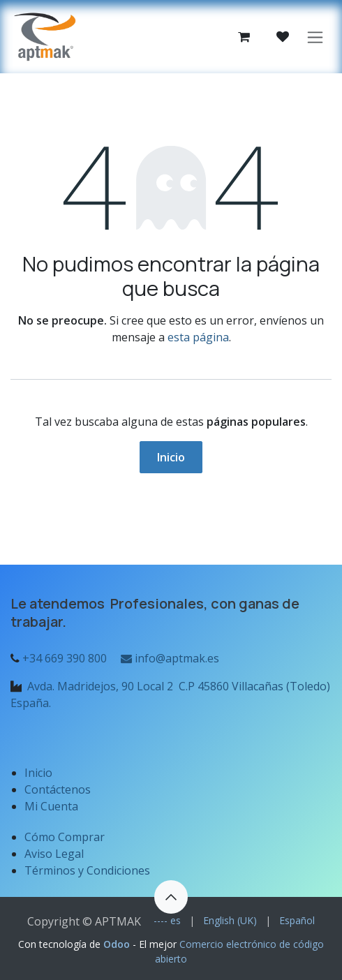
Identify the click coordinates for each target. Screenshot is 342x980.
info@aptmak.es (169, 658)
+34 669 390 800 (65, 658)
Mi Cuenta (51, 806)
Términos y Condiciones (87, 870)
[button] (171, 897)
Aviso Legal (55, 854)
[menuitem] (167, 920)
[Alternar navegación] (315, 37)
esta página (198, 337)
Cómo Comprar (65, 837)
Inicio (171, 457)
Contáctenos (58, 789)
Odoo (118, 944)
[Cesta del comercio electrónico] (244, 37)
